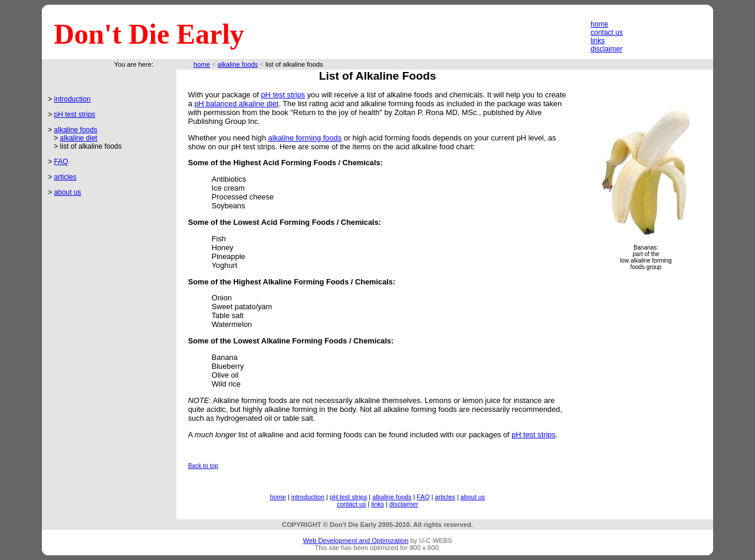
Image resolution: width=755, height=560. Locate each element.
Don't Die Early (149, 34)
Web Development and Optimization (356, 541)
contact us (607, 32)
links (598, 41)
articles (65, 177)
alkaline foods (238, 64)
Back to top (203, 466)
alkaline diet (79, 138)
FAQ (61, 162)
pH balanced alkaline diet (236, 104)
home (599, 24)
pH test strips (75, 114)
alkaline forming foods (305, 138)
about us (68, 192)
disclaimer (606, 49)
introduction (73, 99)
